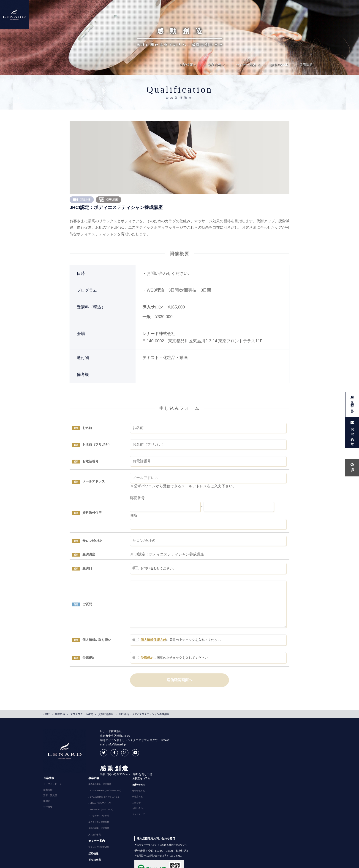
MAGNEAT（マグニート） (237, 769)
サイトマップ (270, 775)
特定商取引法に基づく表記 (150, 863)
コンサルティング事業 (231, 774)
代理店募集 (269, 758)
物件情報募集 (270, 752)
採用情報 (306, 65)
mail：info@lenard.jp (104, 754)
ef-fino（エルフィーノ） (236, 763)
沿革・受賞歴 (182, 757)
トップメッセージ (184, 746)
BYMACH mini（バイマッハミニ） (241, 757)
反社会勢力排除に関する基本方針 (188, 863)
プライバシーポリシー (81, 863)
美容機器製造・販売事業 (232, 746)
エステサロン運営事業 (231, 780)
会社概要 (179, 769)
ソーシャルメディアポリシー (114, 863)
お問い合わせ (270, 769)
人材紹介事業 (227, 791)
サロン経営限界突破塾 (231, 803)
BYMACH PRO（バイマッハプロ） (241, 751)
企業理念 (179, 751)
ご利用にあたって (54, 863)
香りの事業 (227, 815)
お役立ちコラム (273, 740)
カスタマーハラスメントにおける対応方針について (292, 801)
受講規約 (147, 667)
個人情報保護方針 (153, 649)
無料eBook (279, 65)
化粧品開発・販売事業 (231, 786)
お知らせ (268, 763)
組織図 (178, 763)
